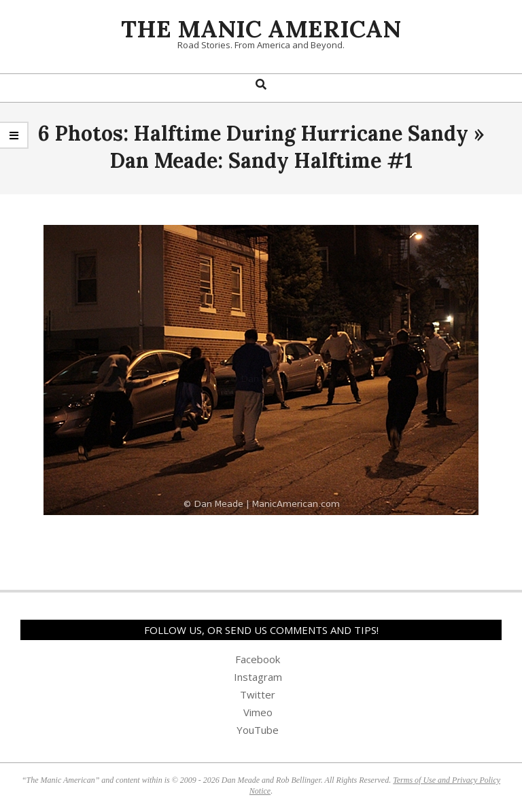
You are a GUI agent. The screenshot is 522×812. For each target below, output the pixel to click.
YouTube (258, 730)
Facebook (258, 659)
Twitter (258, 694)
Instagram (258, 677)
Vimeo (258, 712)
